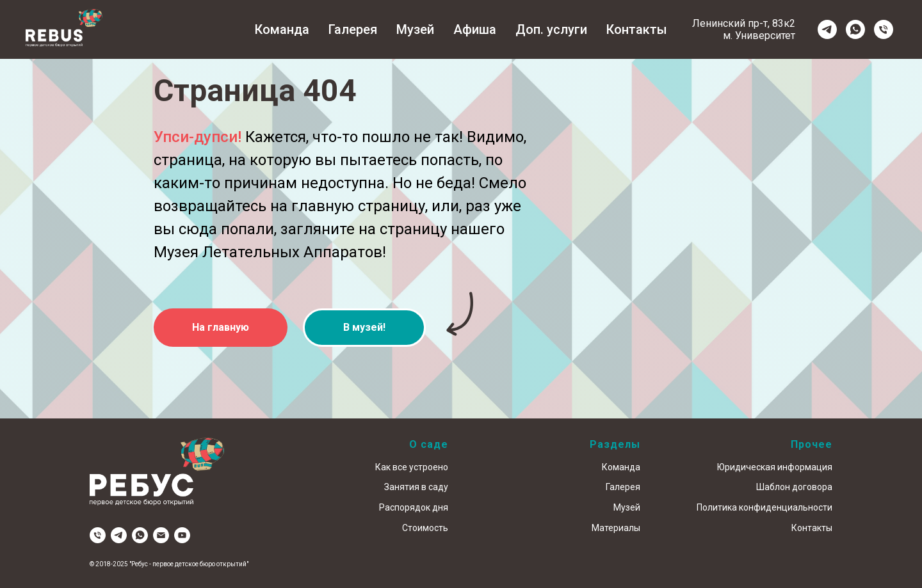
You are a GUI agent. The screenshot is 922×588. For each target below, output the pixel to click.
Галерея (353, 29)
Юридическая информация (775, 467)
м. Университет (759, 36)
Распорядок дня (414, 507)
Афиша (475, 29)
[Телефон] (884, 29)
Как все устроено (412, 467)
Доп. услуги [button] (551, 29)
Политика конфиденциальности (764, 507)
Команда (282, 29)
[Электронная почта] (161, 535)
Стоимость (425, 528)
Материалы (616, 528)
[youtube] (182, 535)
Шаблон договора (794, 487)
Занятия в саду (416, 487)
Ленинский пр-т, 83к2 (744, 23)
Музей (415, 29)
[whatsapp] (855, 29)
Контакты (637, 29)
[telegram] (827, 29)
